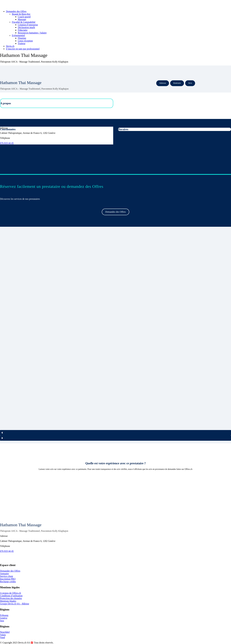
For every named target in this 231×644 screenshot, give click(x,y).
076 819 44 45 (7, 143)
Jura (2, 621)
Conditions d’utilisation (11, 596)
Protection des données (11, 598)
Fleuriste (22, 38)
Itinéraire (177, 83)
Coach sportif (24, 17)
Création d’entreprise (28, 25)
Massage (22, 19)
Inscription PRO (8, 579)
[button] (115, 433)
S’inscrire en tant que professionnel (23, 49)
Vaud (2, 637)
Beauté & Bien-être (21, 14)
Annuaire (4, 574)
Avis (190, 83)
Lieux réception (25, 41)
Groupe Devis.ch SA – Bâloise (15, 604)
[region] (115, 335)
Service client (7, 576)
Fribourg (4, 615)
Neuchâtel (5, 632)
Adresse (163, 83)
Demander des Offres (10, 571)
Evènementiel (18, 35)
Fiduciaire (23, 30)
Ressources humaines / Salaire (32, 33)
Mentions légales (8, 601)
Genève (4, 618)
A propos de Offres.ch (10, 593)
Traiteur (22, 43)
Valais (3, 635)
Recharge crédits (8, 582)
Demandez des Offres (16, 11)
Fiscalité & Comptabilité (24, 22)
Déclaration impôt (26, 27)
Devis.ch (10, 46)
